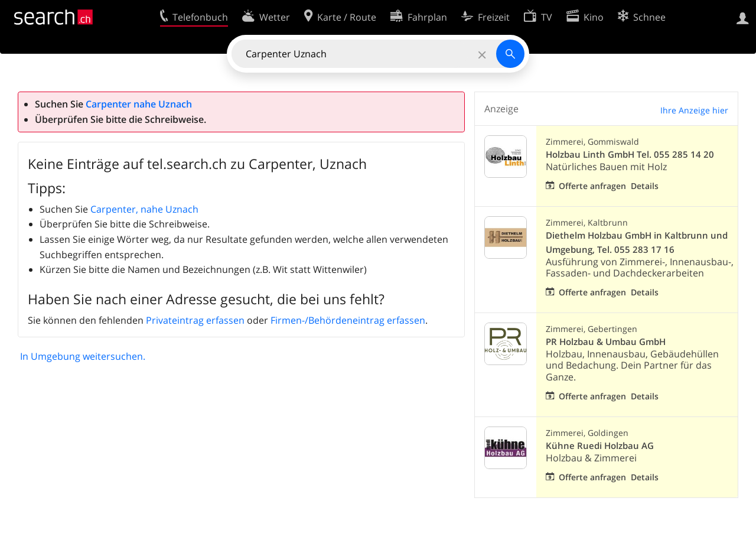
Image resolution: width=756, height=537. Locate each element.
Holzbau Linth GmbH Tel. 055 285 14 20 (630, 154)
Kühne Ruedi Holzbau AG (600, 446)
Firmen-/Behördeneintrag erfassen (348, 320)
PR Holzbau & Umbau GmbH (606, 342)
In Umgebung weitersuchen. (83, 356)
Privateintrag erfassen (195, 320)
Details (645, 186)
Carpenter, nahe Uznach (144, 209)
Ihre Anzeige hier (694, 110)
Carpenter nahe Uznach (139, 104)
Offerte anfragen (592, 186)
